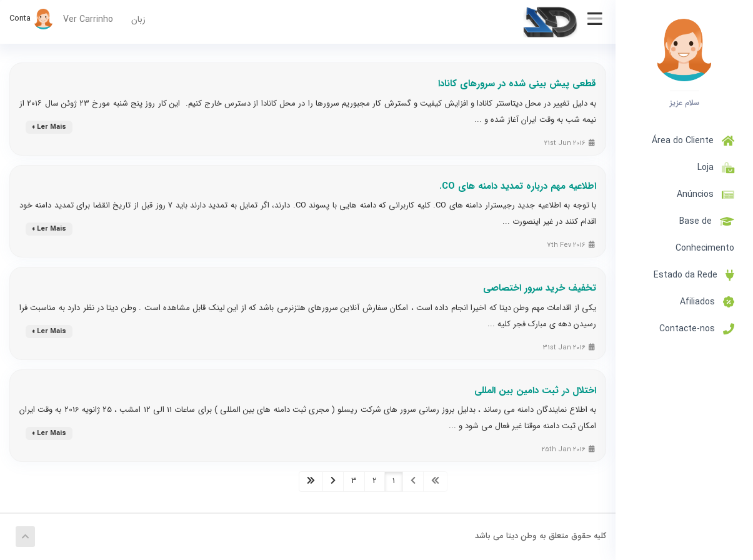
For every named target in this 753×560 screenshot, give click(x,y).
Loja (713, 167)
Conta (32, 18)
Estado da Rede (694, 275)
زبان (138, 19)
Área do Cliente (693, 141)
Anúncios (706, 194)
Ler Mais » (49, 127)
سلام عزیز (685, 102)
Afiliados (707, 302)
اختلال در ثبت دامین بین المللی (535, 391)
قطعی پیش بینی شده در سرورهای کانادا (517, 84)
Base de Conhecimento (705, 235)
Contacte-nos (697, 329)
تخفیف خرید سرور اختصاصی (540, 288)
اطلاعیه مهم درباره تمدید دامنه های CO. (518, 186)
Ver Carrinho (88, 19)
